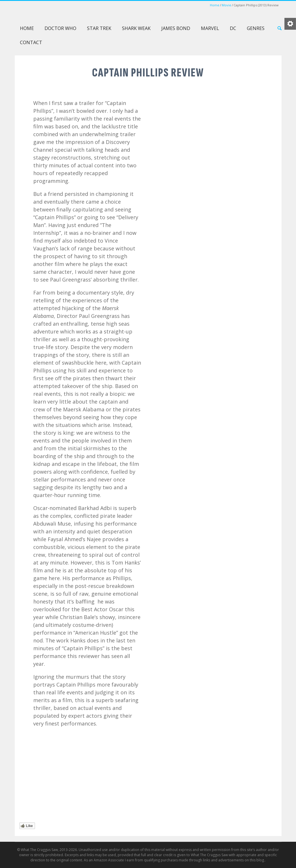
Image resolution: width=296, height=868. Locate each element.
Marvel (210, 28)
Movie (226, 5)
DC (233, 28)
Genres (256, 28)
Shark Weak (136, 28)
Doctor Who (60, 28)
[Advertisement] (209, 333)
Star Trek (99, 28)
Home (215, 5)
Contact (31, 42)
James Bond (176, 28)
